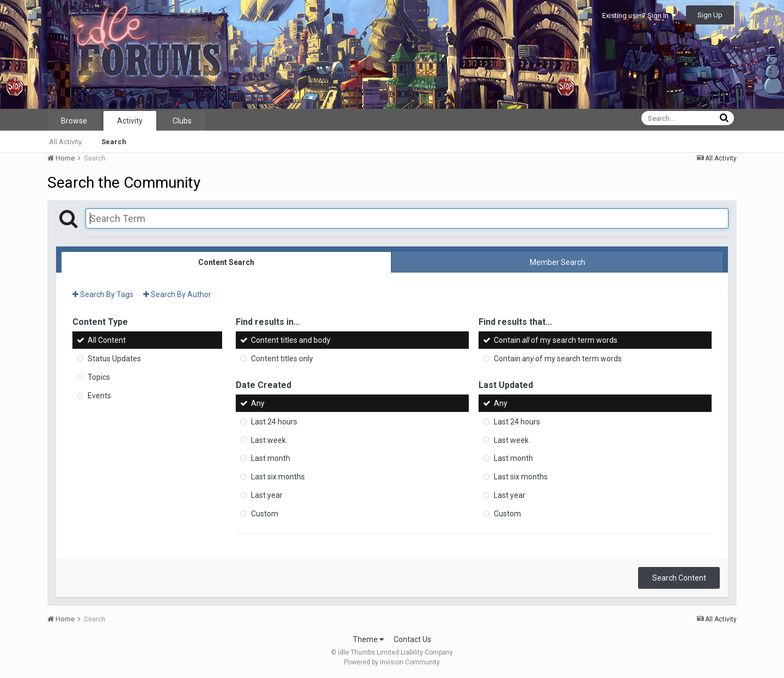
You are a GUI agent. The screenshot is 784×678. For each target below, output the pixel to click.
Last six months (278, 477)
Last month (271, 458)
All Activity (65, 142)
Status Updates (114, 359)
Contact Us (412, 639)
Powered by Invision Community (392, 662)
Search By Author (177, 294)
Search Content (679, 578)
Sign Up (710, 15)
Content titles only (282, 359)
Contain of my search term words (556, 340)
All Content (107, 340)
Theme (368, 639)
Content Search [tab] (226, 262)
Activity (130, 121)
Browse (74, 121)
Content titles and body (291, 340)
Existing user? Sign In (639, 16)
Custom (265, 514)
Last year (267, 495)
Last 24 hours (274, 422)
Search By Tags (103, 294)
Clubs (182, 121)
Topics (99, 377)
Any (258, 403)
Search (114, 142)
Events (99, 396)
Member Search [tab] (558, 262)
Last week (268, 440)
